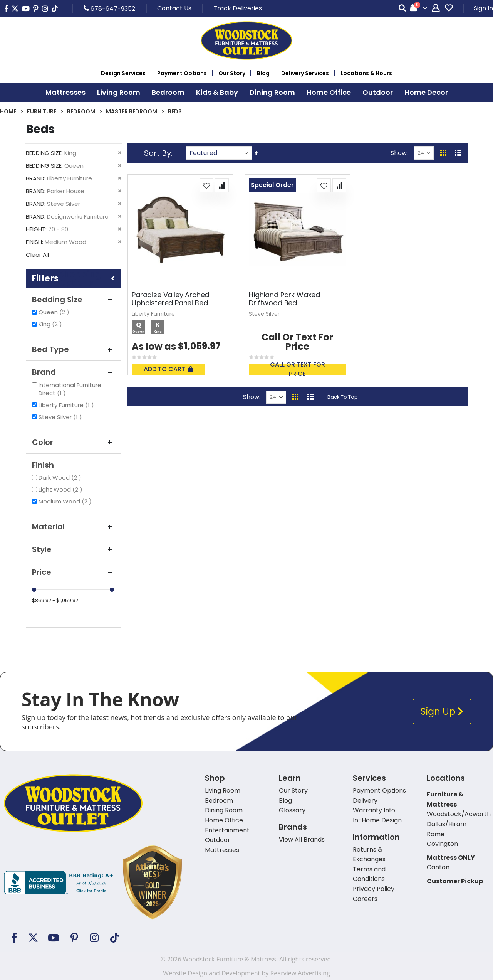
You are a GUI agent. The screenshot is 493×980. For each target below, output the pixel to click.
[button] (206, 185)
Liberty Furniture (67, 405)
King (51, 324)
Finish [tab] (74, 465)
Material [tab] (74, 527)
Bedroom (81, 111)
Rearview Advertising (300, 973)
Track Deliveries (238, 8)
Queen (55, 312)
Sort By (158, 153)
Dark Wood (61, 477)
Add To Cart (169, 369)
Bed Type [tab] (74, 349)
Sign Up (442, 711)
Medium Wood (66, 501)
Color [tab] (74, 442)
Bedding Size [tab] (74, 300)
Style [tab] (74, 549)
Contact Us (174, 8)
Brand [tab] (74, 372)
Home (8, 111)
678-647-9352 (109, 8)
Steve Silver (61, 417)
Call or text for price (298, 369)
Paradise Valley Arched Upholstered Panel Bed (170, 299)
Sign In (483, 8)
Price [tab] (74, 572)
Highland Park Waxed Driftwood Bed (284, 299)
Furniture (42, 111)
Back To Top (343, 397)
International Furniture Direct (70, 389)
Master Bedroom (132, 111)
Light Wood (61, 489)
